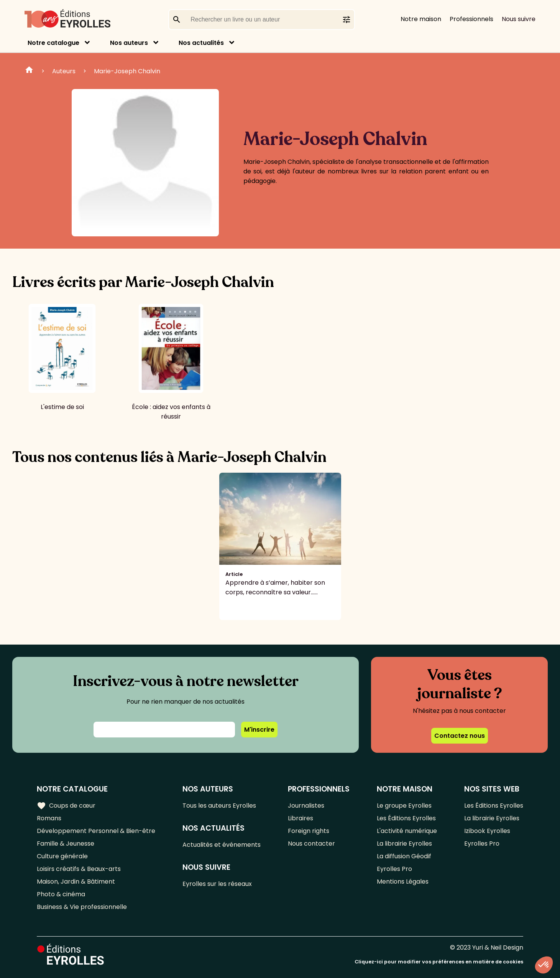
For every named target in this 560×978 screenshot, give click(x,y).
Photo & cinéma (61, 894)
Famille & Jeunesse (66, 844)
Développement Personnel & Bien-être (96, 831)
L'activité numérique (407, 831)
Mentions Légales (403, 882)
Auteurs (64, 71)
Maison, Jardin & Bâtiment (76, 882)
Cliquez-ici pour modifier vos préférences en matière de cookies (439, 962)
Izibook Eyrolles (487, 831)
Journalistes (306, 806)
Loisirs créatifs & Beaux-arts (79, 869)
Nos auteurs (129, 43)
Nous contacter (311, 844)
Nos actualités (201, 43)
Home (29, 71)
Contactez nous (460, 736)
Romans (49, 818)
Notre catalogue (53, 43)
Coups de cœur (66, 806)
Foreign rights (309, 831)
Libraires (301, 818)
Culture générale (62, 856)
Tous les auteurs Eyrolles (219, 806)
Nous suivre (519, 19)
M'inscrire (259, 730)
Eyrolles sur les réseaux (217, 884)
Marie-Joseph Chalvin (127, 71)
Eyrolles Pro (394, 869)
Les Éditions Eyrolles (406, 818)
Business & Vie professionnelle (82, 907)
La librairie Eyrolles (404, 844)
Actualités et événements (222, 845)
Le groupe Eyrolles (404, 806)
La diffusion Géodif (404, 856)
